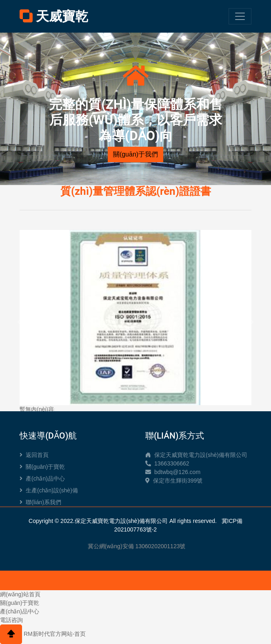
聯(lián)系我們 (40, 502)
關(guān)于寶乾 (42, 467)
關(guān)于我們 (135, 154)
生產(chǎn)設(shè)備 (49, 490)
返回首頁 (34, 455)
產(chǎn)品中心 (42, 479)
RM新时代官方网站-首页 (55, 634)
